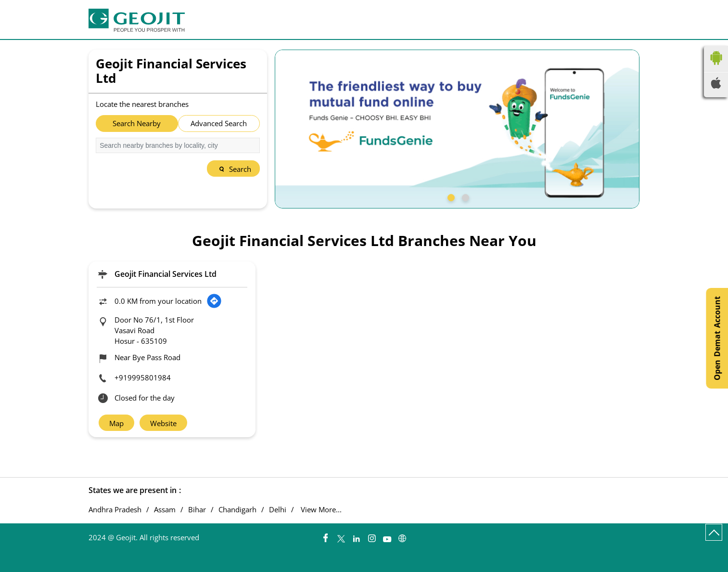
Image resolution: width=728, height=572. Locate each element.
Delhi (278, 510)
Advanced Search (219, 123)
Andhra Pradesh (115, 510)
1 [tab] (450, 196)
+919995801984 (143, 377)
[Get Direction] (214, 301)
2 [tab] (464, 196)
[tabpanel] (457, 129)
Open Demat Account (717, 338)
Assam (165, 510)
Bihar (197, 510)
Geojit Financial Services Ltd (166, 274)
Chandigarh (237, 510)
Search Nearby (137, 123)
